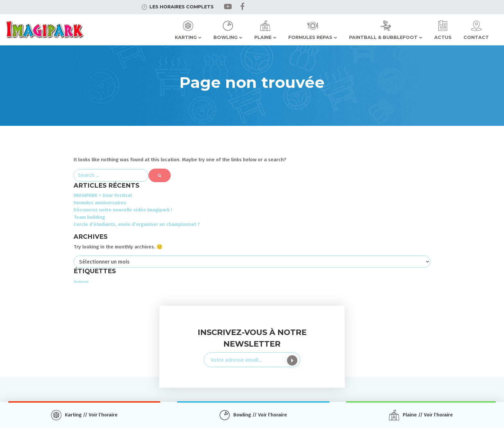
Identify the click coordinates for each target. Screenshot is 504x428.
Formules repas (310, 37)
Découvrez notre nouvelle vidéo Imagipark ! (123, 210)
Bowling (225, 37)
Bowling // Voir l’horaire (260, 415)
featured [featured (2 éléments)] (81, 282)
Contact (476, 37)
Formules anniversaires (100, 203)
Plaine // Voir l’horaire (428, 415)
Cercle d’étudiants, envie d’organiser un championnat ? (137, 224)
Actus (443, 37)
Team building (89, 217)
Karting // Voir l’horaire (91, 415)
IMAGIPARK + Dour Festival (103, 195)
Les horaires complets (182, 7)
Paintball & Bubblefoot (383, 37)
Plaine (263, 37)
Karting (186, 37)
